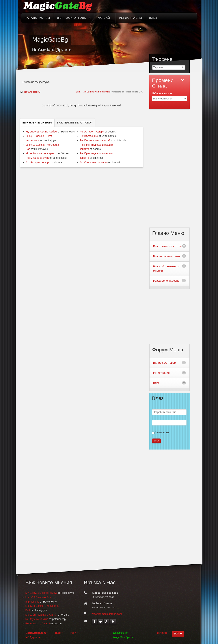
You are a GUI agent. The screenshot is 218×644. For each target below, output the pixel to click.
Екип (78, 92)
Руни (73, 633)
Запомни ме (162, 432)
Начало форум (32, 92)
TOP (176, 634)
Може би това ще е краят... (42, 153)
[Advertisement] (175, 171)
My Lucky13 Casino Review (42, 132)
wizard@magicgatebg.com (107, 614)
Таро (58, 633)
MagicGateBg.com (36, 633)
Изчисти (162, 633)
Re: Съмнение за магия (94, 162)
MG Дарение (33, 637)
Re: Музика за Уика (37, 158)
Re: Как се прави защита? (95, 140)
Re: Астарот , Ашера (38, 162)
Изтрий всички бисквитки (97, 92)
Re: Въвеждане (89, 136)
